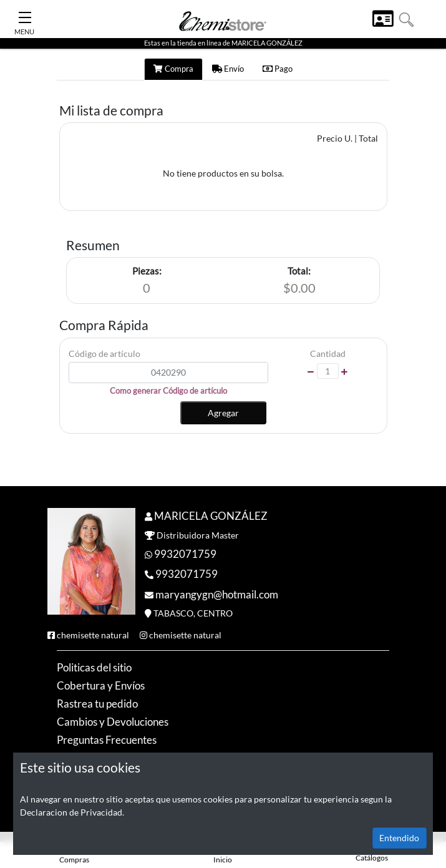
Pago (278, 69)
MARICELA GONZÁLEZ (211, 516)
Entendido (399, 838)
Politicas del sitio (94, 667)
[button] (406, 18)
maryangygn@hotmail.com (217, 594)
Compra (173, 69)
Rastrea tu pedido (97, 704)
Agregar (223, 413)
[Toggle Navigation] (25, 14)
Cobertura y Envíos (101, 685)
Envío (228, 69)
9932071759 (185, 554)
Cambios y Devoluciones (113, 722)
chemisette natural (93, 635)
